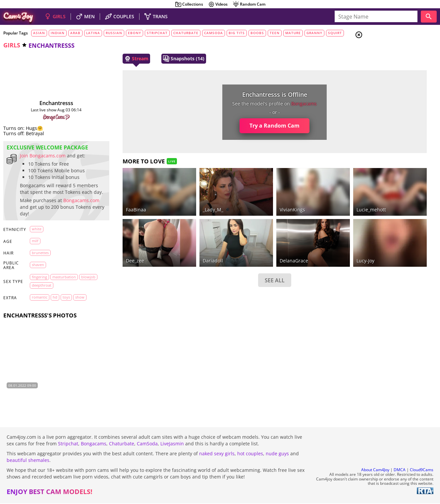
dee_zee (116, 242)
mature (293, 33)
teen (275, 33)
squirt (335, 33)
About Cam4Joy (375, 470)
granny (314, 33)
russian (114, 33)
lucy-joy (305, 242)
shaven (38, 278)
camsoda (214, 33)
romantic (39, 310)
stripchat (157, 33)
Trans (384, 76)
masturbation (64, 290)
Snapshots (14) (165, 59)
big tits (237, 33)
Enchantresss (47, 103)
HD (55, 310)
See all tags (403, 370)
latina (93, 33)
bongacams (258, 104)
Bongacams (94, 444)
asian (39, 33)
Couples (386, 60)
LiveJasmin (172, 444)
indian (58, 33)
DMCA (400, 470)
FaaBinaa (117, 200)
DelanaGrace (247, 242)
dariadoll (180, 242)
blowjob (39, 298)
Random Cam (249, 4)
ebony (135, 33)
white (36, 242)
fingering (39, 290)
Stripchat (68, 444)
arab (75, 33)
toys (66, 310)
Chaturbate (122, 444)
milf (35, 254)
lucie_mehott (311, 200)
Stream (117, 59)
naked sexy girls (217, 454)
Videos (218, 4)
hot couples (250, 454)
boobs (257, 33)
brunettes (40, 265)
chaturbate (186, 33)
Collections (189, 4)
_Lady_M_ (180, 200)
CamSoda (147, 444)
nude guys (277, 454)
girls (12, 45)
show (80, 310)
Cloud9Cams (422, 470)
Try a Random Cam (228, 126)
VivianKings (246, 200)
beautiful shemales (28, 461)
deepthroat (61, 298)
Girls (384, 52)
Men (382, 68)
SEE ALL (228, 262)
